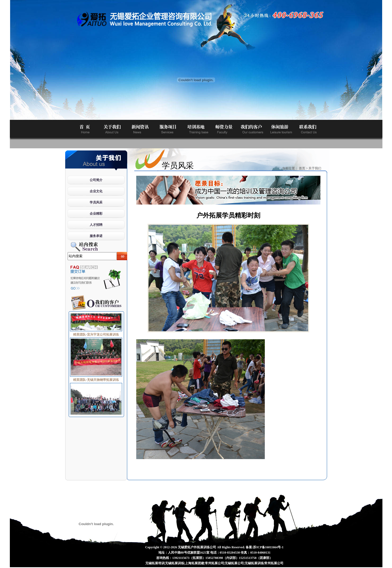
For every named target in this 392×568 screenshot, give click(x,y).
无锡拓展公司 (234, 563)
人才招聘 (96, 225)
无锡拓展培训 (155, 563)
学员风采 (96, 202)
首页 (302, 168)
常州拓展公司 (214, 563)
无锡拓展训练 (175, 563)
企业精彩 (96, 214)
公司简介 (96, 180)
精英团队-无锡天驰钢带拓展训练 (96, 379)
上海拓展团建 (195, 563)
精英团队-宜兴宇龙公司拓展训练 (96, 333)
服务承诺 (96, 236)
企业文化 (96, 191)
